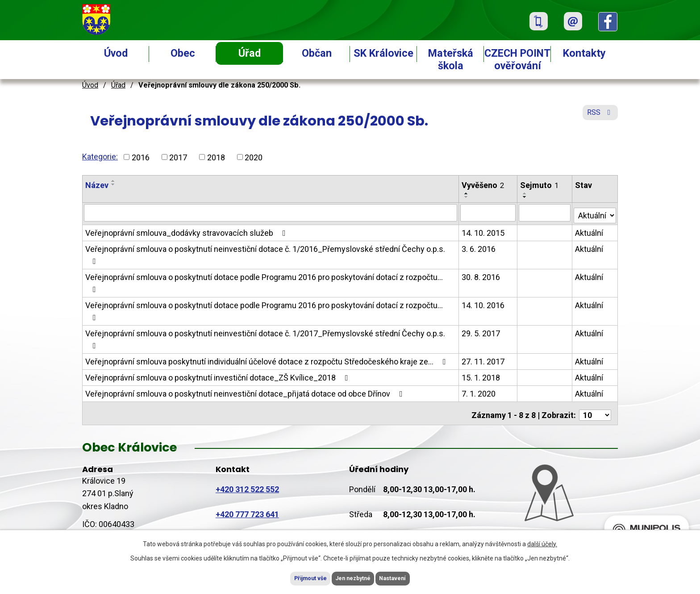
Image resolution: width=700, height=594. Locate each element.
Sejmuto (540, 185)
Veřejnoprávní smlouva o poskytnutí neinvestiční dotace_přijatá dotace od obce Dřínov (246, 391)
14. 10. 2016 (483, 303)
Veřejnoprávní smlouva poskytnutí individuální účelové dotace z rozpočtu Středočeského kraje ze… (267, 359)
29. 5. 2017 (481, 331)
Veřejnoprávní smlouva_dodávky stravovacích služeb (187, 231)
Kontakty (584, 53)
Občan (317, 53)
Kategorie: (100, 157)
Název (97, 185)
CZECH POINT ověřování (517, 59)
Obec (183, 53)
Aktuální (590, 231)
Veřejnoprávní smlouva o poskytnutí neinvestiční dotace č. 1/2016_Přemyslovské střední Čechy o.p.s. (265, 253)
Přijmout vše (296, 577)
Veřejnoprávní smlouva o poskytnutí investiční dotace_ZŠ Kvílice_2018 (219, 375)
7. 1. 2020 (479, 391)
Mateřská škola (451, 59)
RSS (598, 117)
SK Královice (383, 53)
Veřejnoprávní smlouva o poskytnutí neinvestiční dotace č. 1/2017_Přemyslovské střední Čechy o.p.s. (265, 337)
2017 (178, 157)
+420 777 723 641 (247, 508)
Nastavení (408, 577)
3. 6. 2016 (479, 247)
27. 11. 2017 (483, 359)
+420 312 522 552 (247, 483)
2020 (254, 157)
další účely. (542, 542)
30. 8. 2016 (481, 275)
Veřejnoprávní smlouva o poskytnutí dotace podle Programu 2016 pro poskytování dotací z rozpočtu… (264, 281)
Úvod (116, 53)
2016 (141, 157)
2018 (216, 157)
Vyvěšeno (483, 185)
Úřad (250, 53)
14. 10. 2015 (483, 231)
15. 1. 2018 (481, 375)
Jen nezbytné (354, 577)
